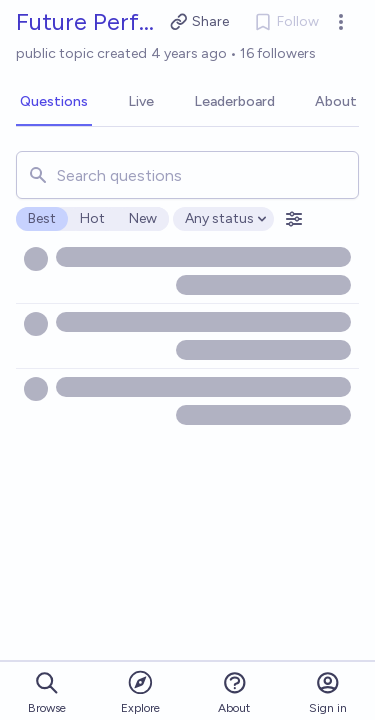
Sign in (328, 692)
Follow (286, 22)
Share (199, 22)
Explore (140, 691)
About (234, 692)
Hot (92, 218)
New (143, 218)
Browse (47, 692)
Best (42, 218)
